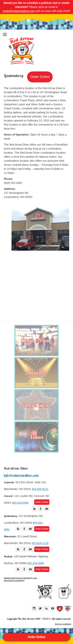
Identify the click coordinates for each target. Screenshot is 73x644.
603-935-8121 (40, 489)
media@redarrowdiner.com (19, 11)
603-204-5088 (36, 563)
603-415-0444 (20, 503)
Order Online (36, 637)
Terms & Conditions (63, 624)
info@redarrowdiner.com (21, 475)
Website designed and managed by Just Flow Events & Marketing (20, 579)
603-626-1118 (40, 543)
